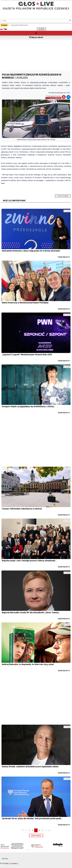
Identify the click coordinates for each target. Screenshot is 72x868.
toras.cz (15, 863)
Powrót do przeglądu (63, 196)
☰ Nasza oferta (36, 37)
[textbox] (35, 21)
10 (47, 850)
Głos (7, 863)
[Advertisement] (36, 54)
